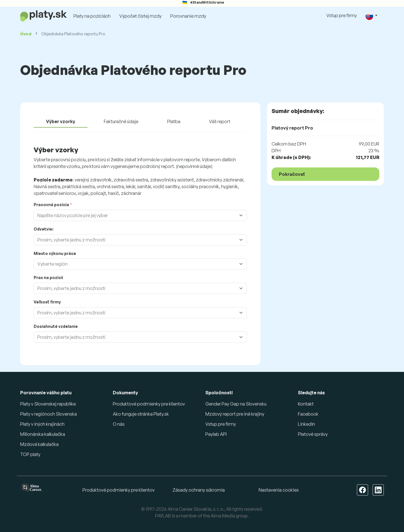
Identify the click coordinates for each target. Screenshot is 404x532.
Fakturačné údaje (121, 121)
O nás (119, 424)
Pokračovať (292, 174)
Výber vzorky (61, 121)
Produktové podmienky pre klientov (149, 404)
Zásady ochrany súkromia (199, 490)
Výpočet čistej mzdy (140, 16)
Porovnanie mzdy (188, 16)
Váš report (220, 121)
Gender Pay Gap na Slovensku (236, 404)
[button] (371, 16)
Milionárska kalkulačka (43, 434)
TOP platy (30, 454)
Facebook (308, 414)
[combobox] (142, 215)
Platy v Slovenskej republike (48, 404)
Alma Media (223, 516)
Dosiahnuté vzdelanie (56, 326)
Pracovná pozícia (51, 205)
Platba (174, 121)
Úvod (26, 34)
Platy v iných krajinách (42, 424)
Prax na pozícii (48, 277)
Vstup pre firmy (342, 15)
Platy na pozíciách (92, 16)
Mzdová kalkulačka (39, 444)
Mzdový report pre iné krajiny (235, 414)
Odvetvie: (43, 229)
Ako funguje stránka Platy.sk (141, 414)
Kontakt (306, 404)
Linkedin (307, 424)
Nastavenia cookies (279, 490)
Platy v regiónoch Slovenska (49, 414)
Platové (313, 434)
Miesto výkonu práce (55, 253)
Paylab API (216, 434)
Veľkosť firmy (47, 302)
